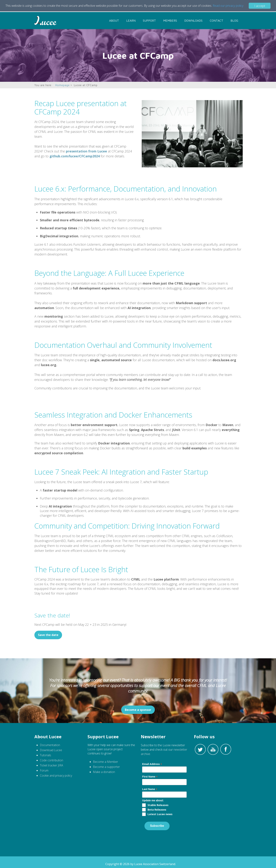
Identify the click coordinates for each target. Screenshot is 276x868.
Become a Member (106, 762)
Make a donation (104, 772)
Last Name (150, 789)
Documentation (50, 745)
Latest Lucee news (160, 814)
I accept (260, 6)
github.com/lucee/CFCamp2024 (75, 156)
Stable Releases (158, 805)
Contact (217, 21)
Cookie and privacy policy (56, 776)
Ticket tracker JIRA (51, 765)
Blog (234, 21)
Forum (44, 770)
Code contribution (51, 760)
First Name (150, 777)
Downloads (193, 21)
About (114, 21)
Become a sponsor (138, 710)
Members (170, 21)
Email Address (152, 764)
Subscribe (157, 826)
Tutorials (46, 755)
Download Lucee (51, 750)
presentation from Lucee (86, 151)
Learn (131, 21)
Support (149, 21)
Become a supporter (106, 767)
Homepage (62, 85)
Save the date (48, 635)
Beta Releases (157, 810)
